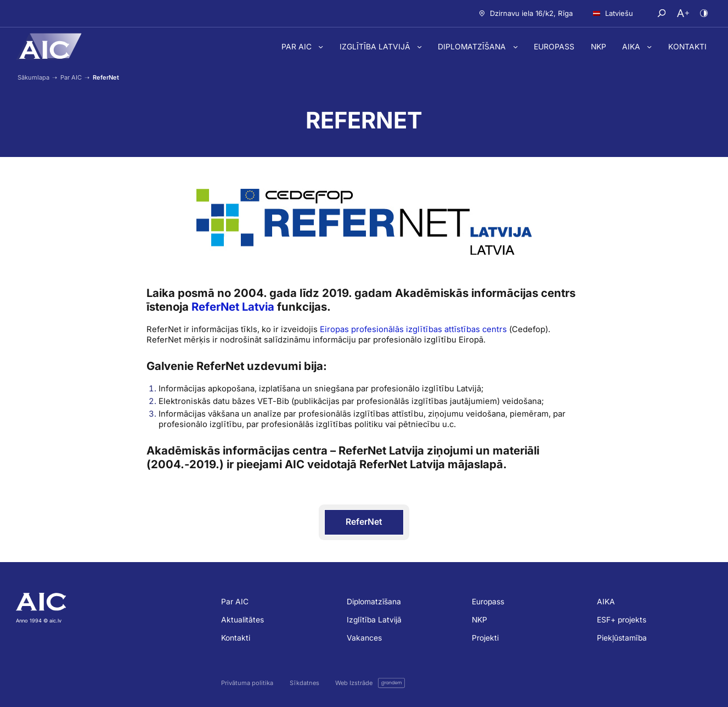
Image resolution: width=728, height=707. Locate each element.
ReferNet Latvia (233, 307)
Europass (554, 47)
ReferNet (364, 522)
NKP (599, 47)
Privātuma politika (247, 683)
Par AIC (298, 47)
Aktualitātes (242, 620)
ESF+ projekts (622, 620)
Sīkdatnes (304, 683)
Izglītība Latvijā (376, 47)
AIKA (632, 47)
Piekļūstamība (622, 638)
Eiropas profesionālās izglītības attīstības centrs (413, 329)
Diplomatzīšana (473, 47)
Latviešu (613, 13)
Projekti (485, 638)
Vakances (364, 638)
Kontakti (687, 47)
